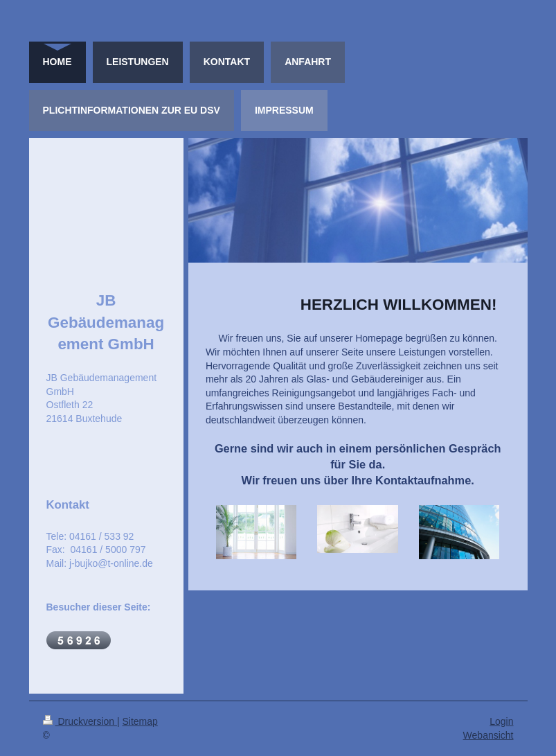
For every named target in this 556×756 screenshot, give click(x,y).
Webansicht (488, 735)
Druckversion (80, 721)
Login (501, 721)
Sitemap (140, 721)
